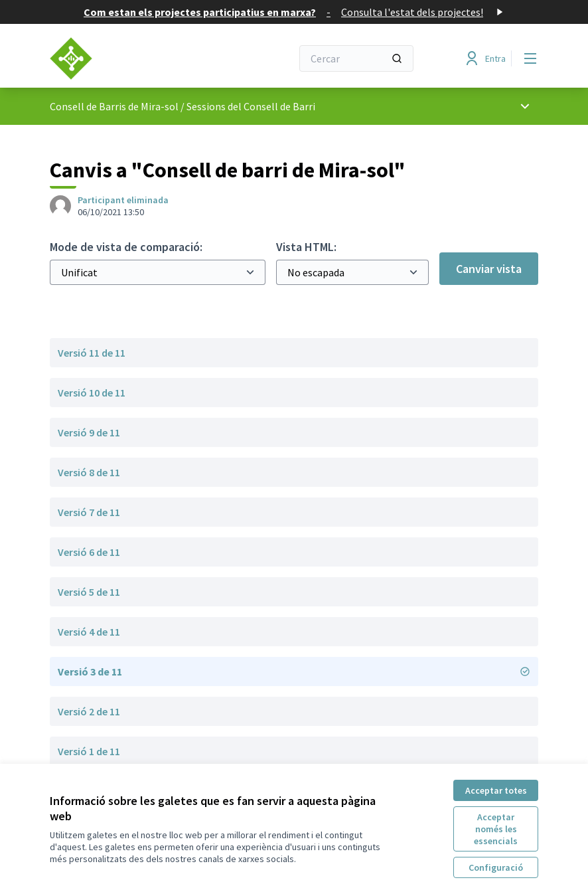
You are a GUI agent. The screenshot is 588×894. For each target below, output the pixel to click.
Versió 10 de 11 (92, 393)
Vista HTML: (306, 247)
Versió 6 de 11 (89, 552)
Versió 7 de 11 (89, 512)
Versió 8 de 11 (89, 472)
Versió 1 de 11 (89, 751)
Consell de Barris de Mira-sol (114, 106)
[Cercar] (356, 58)
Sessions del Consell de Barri (251, 106)
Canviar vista (489, 269)
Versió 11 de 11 (92, 353)
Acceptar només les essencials (496, 829)
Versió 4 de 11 (89, 632)
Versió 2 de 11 (89, 711)
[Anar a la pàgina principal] (138, 58)
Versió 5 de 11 (89, 592)
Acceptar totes (496, 790)
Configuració (496, 867)
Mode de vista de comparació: (126, 247)
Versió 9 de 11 (89, 432)
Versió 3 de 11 (294, 671)
